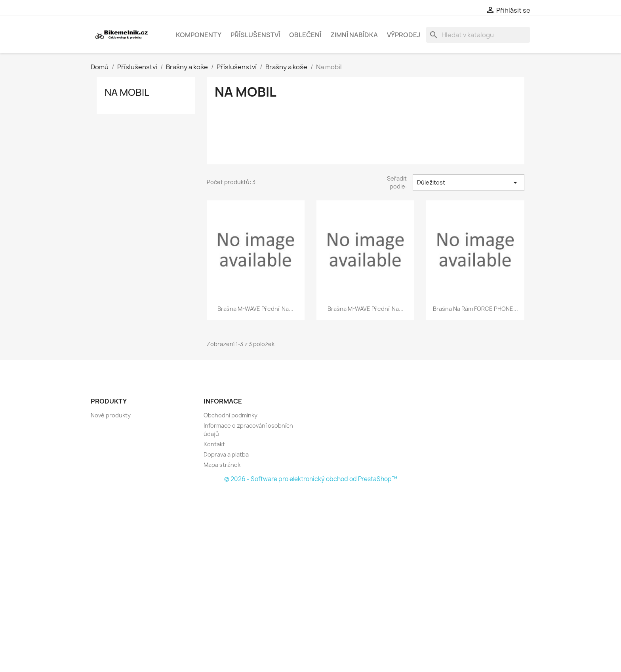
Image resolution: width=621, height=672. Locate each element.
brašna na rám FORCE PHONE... (475, 309)
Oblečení (305, 35)
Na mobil (127, 92)
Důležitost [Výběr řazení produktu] (469, 183)
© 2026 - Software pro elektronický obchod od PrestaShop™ (311, 479)
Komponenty (199, 35)
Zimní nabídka (354, 35)
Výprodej (404, 35)
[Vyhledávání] (478, 35)
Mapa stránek (222, 465)
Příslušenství (255, 35)
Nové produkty (111, 415)
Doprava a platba (226, 454)
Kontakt (214, 444)
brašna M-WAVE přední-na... (255, 309)
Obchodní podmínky (230, 415)
